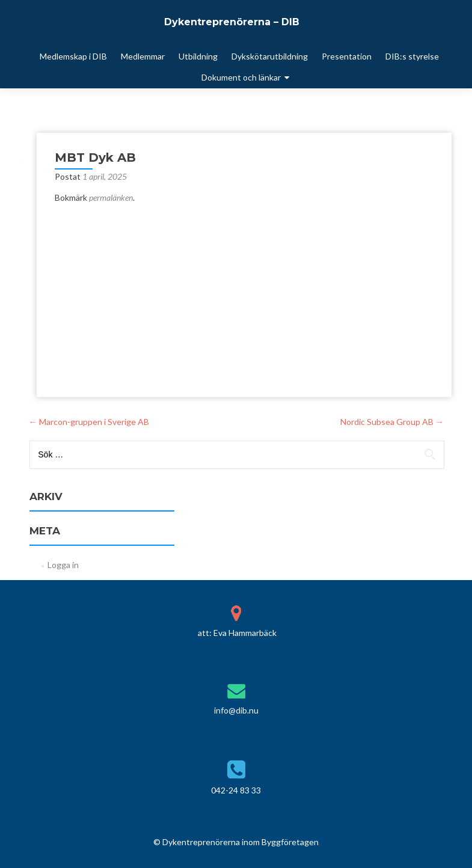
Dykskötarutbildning (270, 56)
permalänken (111, 197)
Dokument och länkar (241, 77)
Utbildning (198, 56)
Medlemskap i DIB (73, 56)
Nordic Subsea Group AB (392, 422)
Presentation (347, 56)
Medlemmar (143, 56)
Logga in (63, 565)
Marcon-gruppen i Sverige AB (89, 422)
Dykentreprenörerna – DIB (232, 22)
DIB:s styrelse (412, 56)
